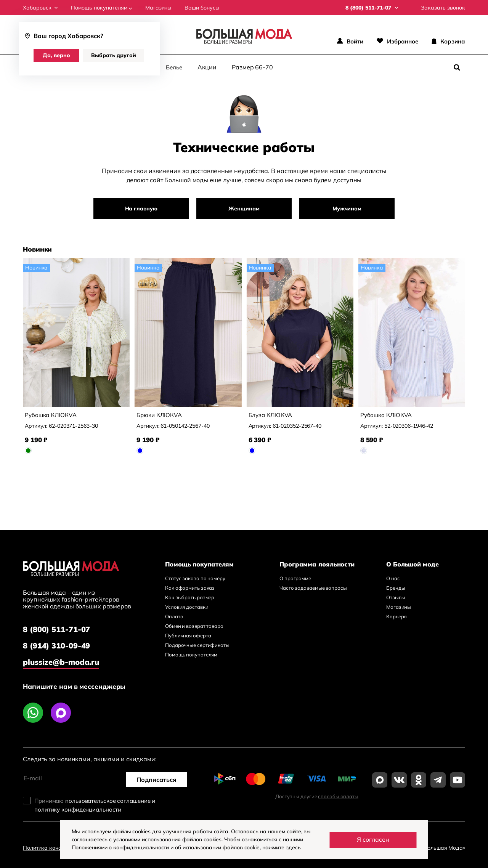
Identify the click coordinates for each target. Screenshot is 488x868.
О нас (393, 578)
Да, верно (56, 55)
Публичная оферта (188, 635)
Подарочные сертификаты (197, 645)
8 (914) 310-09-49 (56, 646)
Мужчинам (347, 209)
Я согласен (373, 839)
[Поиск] (457, 67)
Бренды (396, 588)
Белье (174, 67)
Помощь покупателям (101, 8)
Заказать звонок (443, 8)
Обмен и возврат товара (194, 626)
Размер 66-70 (252, 67)
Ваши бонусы (202, 8)
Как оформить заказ (190, 588)
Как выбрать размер (190, 597)
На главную (141, 209)
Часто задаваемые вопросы (313, 588)
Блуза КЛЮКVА (270, 415)
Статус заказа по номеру (195, 578)
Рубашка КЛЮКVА (51, 415)
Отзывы (396, 597)
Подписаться (156, 780)
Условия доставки (187, 607)
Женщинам (244, 209)
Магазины (158, 8)
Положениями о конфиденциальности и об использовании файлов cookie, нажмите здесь (186, 847)
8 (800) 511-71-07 (56, 629)
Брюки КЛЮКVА (159, 415)
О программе (295, 578)
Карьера (396, 616)
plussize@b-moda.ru (61, 662)
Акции (207, 67)
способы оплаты (338, 796)
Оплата (174, 616)
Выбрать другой (114, 55)
